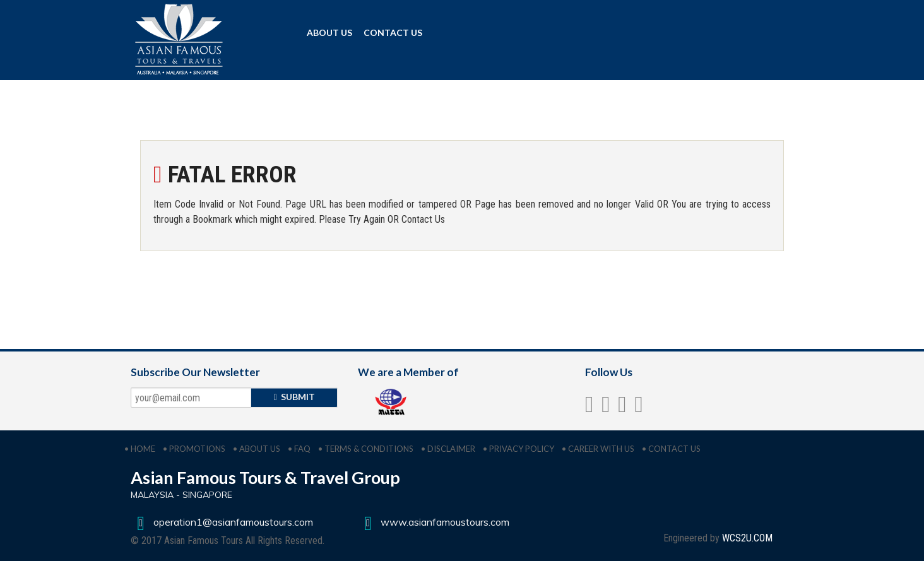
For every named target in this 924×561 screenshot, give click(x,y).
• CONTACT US (671, 449)
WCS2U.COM (747, 538)
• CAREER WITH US (598, 449)
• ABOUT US (257, 449)
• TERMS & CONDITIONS (366, 449)
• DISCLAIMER (448, 449)
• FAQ (299, 449)
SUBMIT (294, 397)
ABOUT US (329, 32)
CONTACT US (393, 32)
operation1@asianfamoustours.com (222, 522)
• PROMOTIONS (194, 449)
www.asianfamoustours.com (434, 522)
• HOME (140, 449)
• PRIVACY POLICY (518, 449)
